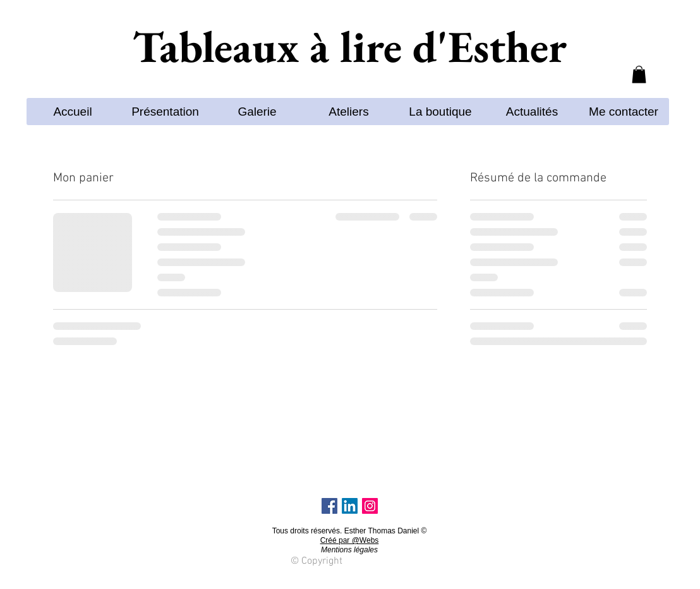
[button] (639, 74)
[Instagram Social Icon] (370, 506)
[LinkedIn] (350, 506)
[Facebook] (329, 506)
